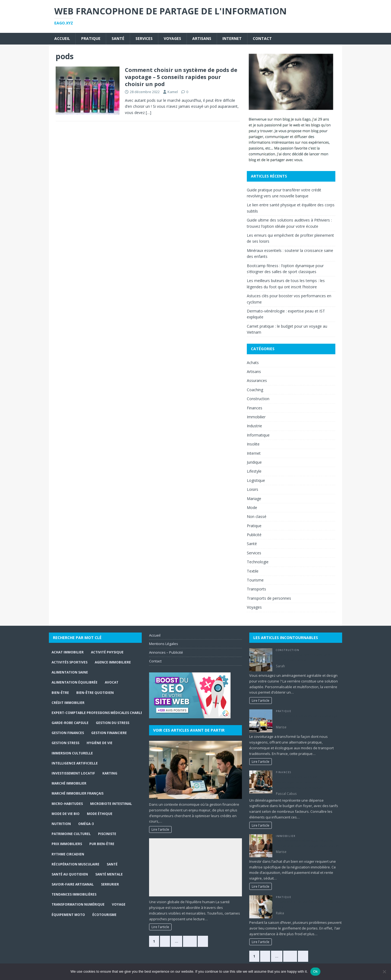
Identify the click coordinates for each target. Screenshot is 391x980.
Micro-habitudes (67, 804)
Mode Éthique (100, 814)
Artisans (202, 38)
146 (290, 956)
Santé (118, 38)
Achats (253, 363)
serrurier (110, 884)
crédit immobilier (68, 703)
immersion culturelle (72, 753)
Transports (256, 589)
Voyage (119, 904)
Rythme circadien (68, 854)
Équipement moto (68, 915)
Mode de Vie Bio (66, 814)
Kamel (173, 92)
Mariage (254, 499)
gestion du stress (113, 723)
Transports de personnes (269, 598)
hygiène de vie (100, 743)
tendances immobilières (74, 894)
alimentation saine (70, 672)
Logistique (256, 480)
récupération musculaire (75, 864)
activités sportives (70, 662)
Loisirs (253, 489)
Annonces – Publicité (166, 652)
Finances (255, 408)
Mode (252, 508)
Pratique (91, 38)
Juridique (254, 462)
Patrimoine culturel (71, 834)
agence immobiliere (113, 662)
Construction (258, 399)
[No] (384, 972)
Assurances (257, 380)
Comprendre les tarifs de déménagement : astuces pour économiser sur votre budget (301, 782)
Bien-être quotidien (95, 693)
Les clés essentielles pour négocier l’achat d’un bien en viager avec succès (308, 843)
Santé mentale (109, 874)
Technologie (258, 562)
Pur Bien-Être (102, 844)
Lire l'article (160, 829)
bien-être (60, 693)
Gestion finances (68, 733)
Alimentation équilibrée (75, 682)
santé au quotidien (70, 874)
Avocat (112, 682)
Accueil (62, 38)
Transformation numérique (78, 904)
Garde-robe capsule (70, 723)
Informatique (258, 435)
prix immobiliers (67, 844)
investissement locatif (73, 773)
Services (144, 38)
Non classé (257, 516)
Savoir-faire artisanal (73, 884)
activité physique (107, 652)
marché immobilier (69, 783)
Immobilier (256, 417)
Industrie (254, 426)
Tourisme (255, 580)
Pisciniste (107, 834)
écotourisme (104, 915)
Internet (232, 38)
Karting (110, 773)
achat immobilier (68, 652)
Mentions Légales (164, 644)
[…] (149, 113)
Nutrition (61, 824)
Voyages (172, 38)
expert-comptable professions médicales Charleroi (100, 713)
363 (190, 941)
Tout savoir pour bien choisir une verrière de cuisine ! (303, 657)
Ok (315, 971)
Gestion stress (65, 743)
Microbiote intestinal (111, 804)
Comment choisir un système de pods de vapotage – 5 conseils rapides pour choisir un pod (181, 77)
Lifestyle (254, 471)
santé (112, 864)
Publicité (254, 535)
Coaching (255, 390)
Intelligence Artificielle (75, 763)
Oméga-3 (86, 824)
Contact (262, 38)
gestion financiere (109, 733)
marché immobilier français (78, 793)
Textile (253, 571)
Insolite (253, 444)
